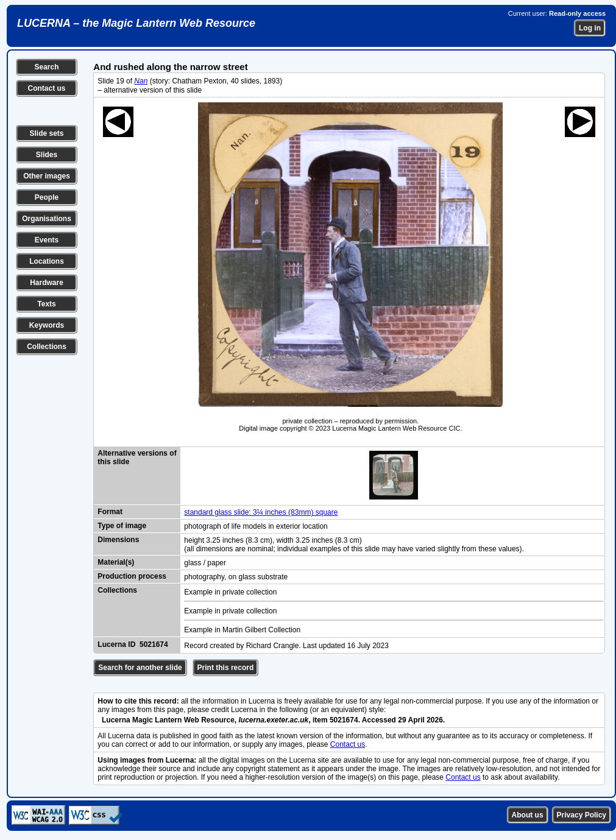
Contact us (46, 88)
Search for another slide (140, 668)
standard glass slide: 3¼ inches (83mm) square (261, 512)
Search (46, 67)
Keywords (47, 325)
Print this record (226, 668)
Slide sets (46, 133)
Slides (47, 155)
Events (47, 240)
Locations (47, 261)
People (47, 197)
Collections (47, 347)
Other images (47, 176)
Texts (46, 304)
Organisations (47, 219)
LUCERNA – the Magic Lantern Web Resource (136, 23)
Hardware (47, 283)
